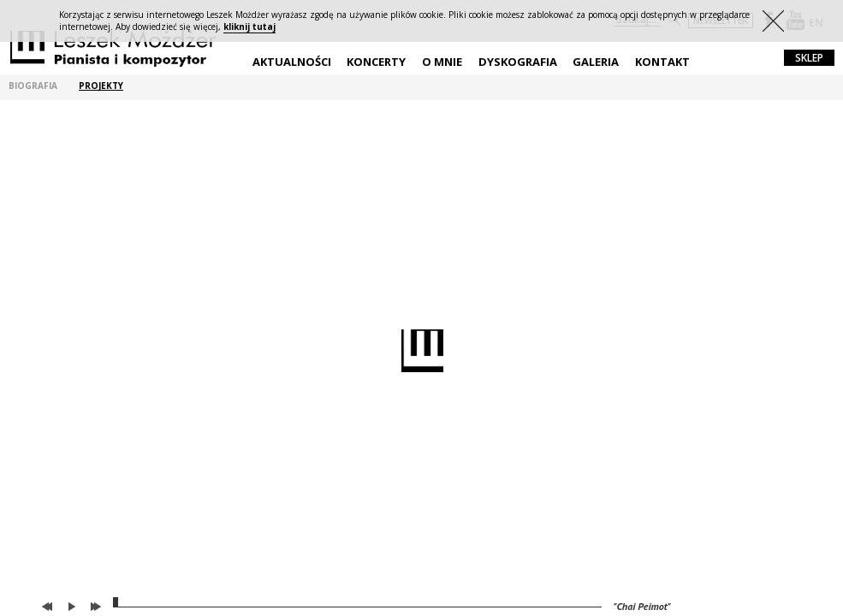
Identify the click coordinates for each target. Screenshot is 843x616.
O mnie (442, 62)
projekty (101, 86)
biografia (33, 86)
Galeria (596, 62)
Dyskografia (518, 62)
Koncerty (376, 62)
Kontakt (662, 62)
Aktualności (292, 62)
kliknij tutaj (249, 27)
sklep (809, 58)
